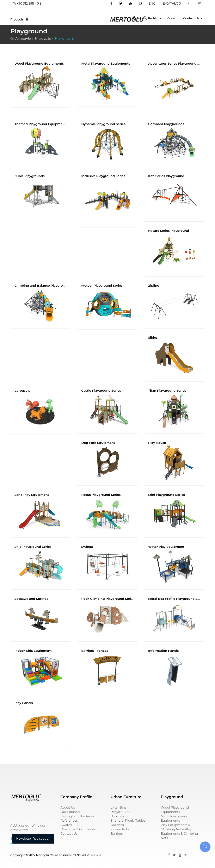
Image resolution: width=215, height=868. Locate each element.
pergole (167, 773)
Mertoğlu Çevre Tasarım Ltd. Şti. (59, 855)
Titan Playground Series (167, 391)
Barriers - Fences (95, 651)
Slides (153, 337)
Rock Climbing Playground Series (108, 599)
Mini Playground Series (167, 495)
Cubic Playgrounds (30, 176)
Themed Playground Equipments (41, 124)
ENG (152, 3)
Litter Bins (118, 807)
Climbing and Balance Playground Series (47, 286)
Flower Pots (120, 829)
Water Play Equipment (166, 547)
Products (17, 19)
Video (173, 18)
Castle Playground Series (101, 391)
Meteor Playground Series (102, 286)
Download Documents (78, 829)
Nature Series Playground (169, 231)
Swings (87, 547)
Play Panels (24, 703)
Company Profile (147, 18)
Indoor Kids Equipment (33, 651)
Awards (66, 825)
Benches (117, 816)
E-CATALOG (172, 3)
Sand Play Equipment (32, 495)
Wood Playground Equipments (39, 63)
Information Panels (164, 651)
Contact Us (193, 18)
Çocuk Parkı (20, 773)
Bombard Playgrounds (166, 124)
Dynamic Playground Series (103, 124)
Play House (157, 443)
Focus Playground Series (101, 495)
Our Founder (71, 812)
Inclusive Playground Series (103, 176)
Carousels (22, 391)
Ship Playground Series (33, 547)
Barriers (117, 834)
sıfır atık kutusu (123, 773)
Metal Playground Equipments (106, 63)
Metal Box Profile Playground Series (177, 599)
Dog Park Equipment (98, 443)
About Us (68, 807)
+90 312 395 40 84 (29, 3)
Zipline (154, 286)
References (69, 820)
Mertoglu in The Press (77, 816)
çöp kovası (69, 773)
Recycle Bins (120, 812)
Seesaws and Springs (31, 599)
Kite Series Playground (166, 176)
